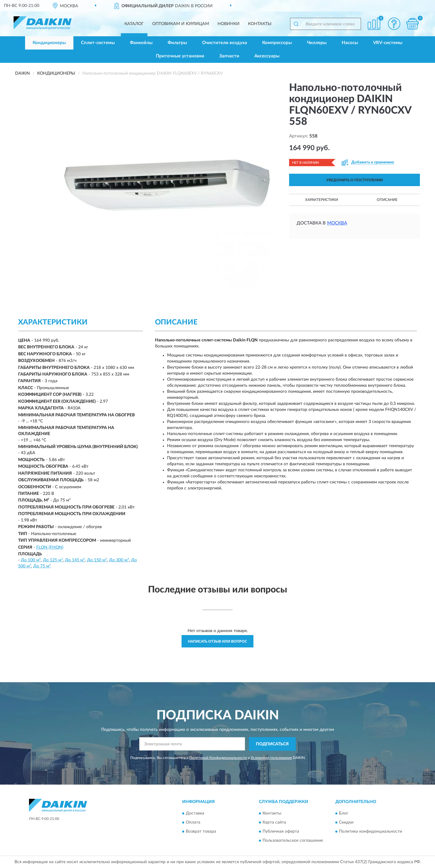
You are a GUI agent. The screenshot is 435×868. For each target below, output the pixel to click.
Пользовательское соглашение (293, 841)
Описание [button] (387, 200)
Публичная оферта (281, 832)
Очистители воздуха (225, 43)
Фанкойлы (141, 43)
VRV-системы (388, 43)
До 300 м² (119, 560)
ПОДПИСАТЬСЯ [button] (272, 744)
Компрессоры (277, 43)
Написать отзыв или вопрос (217, 641)
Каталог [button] (134, 24)
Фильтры (177, 43)
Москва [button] (337, 223)
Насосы (350, 43)
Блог (344, 814)
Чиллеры (317, 43)
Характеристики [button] (322, 200)
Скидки (346, 823)
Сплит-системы (98, 43)
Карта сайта (274, 823)
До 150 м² (97, 560)
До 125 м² (53, 560)
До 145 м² (75, 560)
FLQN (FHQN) (50, 547)
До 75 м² (42, 566)
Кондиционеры (49, 43)
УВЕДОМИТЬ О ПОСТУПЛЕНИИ (354, 180)
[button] (394, 24)
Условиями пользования (271, 758)
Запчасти (229, 56)
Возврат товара (201, 832)
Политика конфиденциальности (371, 832)
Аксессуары (267, 56)
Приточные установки (180, 56)
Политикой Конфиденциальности (218, 758)
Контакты (260, 24)
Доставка (195, 814)
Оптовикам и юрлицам (181, 24)
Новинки (229, 24)
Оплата (193, 823)
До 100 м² (31, 560)
